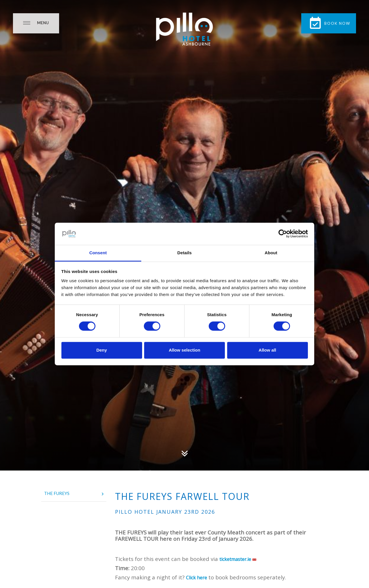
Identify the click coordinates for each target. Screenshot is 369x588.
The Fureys (74, 494)
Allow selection (184, 350)
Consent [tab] (98, 253)
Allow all (267, 350)
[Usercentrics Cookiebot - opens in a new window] (283, 234)
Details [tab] (184, 253)
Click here (196, 578)
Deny (102, 350)
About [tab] (271, 253)
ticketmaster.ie (235, 559)
